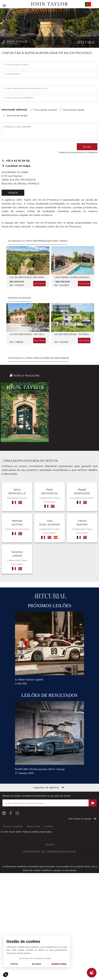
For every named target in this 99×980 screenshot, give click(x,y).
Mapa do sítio (33, 826)
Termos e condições (13, 826)
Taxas (49, 845)
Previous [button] (10, 264)
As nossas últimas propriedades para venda (38, 241)
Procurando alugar (17, 116)
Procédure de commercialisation (50, 852)
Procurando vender (74, 110)
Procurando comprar (46, 110)
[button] (7, 975)
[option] (27, 269)
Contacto (49, 826)
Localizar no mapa (16, 166)
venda (13, 193)
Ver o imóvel (39, 284)
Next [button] (89, 264)
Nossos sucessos (19, 298)
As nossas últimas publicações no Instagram (38, 358)
